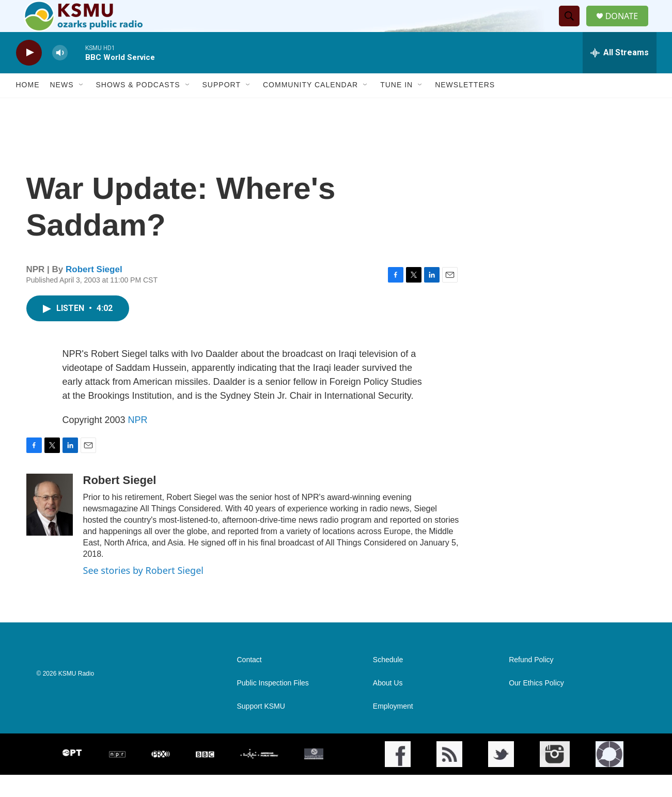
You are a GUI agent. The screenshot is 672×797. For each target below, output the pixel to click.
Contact (249, 682)
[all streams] (620, 75)
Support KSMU (261, 729)
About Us (388, 705)
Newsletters (465, 107)
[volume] (60, 75)
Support (222, 107)
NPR (138, 442)
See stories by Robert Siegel (143, 592)
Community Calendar (310, 107)
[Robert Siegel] (50, 527)
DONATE (627, 27)
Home (28, 107)
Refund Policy (531, 682)
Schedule (388, 682)
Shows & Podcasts (138, 107)
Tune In (396, 107)
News (62, 107)
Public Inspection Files (273, 705)
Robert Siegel (94, 292)
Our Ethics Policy (536, 705)
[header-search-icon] (573, 27)
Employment (393, 729)
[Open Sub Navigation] (82, 107)
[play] (29, 75)
